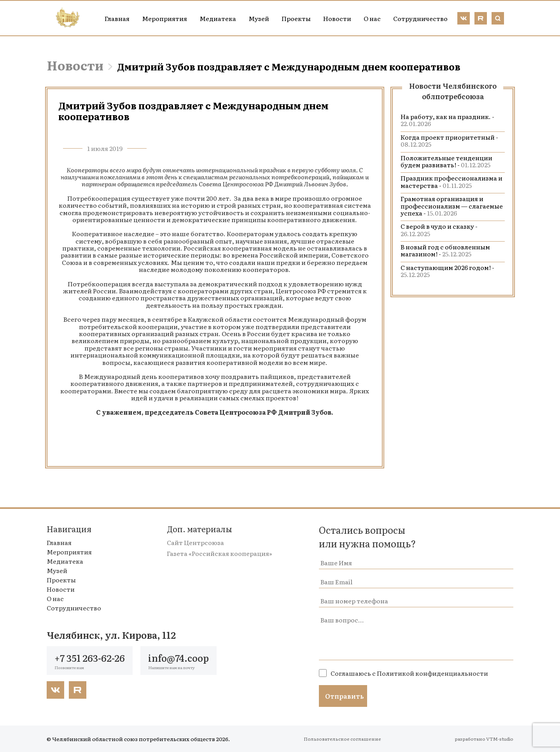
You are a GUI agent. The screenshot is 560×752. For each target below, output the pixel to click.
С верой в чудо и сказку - (439, 230)
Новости (337, 18)
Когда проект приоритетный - (449, 140)
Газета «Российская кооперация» (220, 553)
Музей (259, 18)
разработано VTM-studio (484, 739)
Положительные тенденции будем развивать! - (446, 161)
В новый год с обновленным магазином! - (445, 250)
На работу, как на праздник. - (447, 120)
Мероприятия (164, 18)
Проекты (296, 18)
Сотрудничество (420, 18)
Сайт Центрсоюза (195, 542)
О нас (372, 18)
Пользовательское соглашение (342, 739)
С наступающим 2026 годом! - (447, 271)
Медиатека (218, 18)
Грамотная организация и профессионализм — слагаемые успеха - (452, 206)
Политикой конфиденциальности (432, 673)
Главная (117, 18)
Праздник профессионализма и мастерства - (451, 181)
